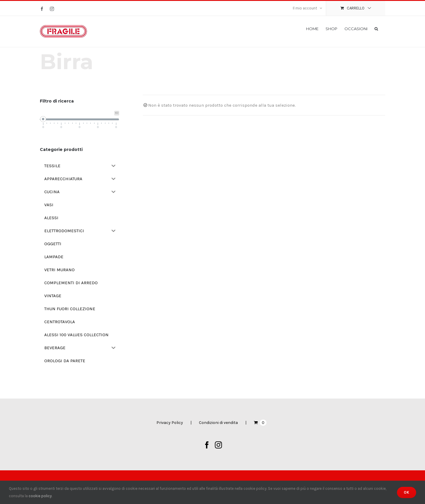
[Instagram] (218, 445)
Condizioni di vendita (218, 423)
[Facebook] (207, 445)
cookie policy (40, 496)
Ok (407, 492)
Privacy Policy (170, 423)
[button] (376, 28)
